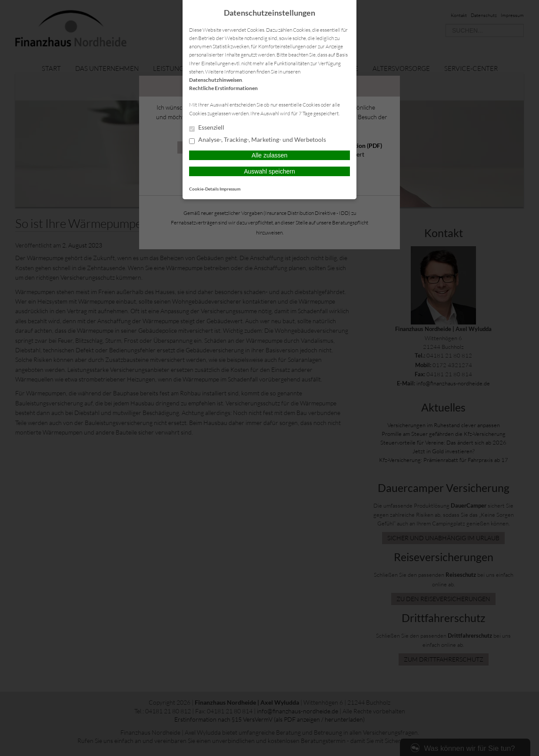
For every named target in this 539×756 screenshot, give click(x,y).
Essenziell (207, 128)
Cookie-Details (204, 189)
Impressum (230, 189)
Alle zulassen (270, 155)
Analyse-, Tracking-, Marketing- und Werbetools (258, 140)
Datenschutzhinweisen (216, 80)
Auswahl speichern (269, 171)
